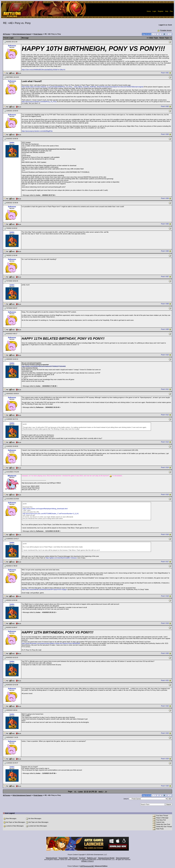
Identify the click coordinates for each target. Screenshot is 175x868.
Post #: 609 (165, 329)
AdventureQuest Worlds (106, 858)
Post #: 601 (165, 73)
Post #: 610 (165, 355)
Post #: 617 (165, 562)
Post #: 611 (165, 389)
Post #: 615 (165, 494)
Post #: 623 (165, 733)
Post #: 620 (165, 653)
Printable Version (164, 30)
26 (167, 34)
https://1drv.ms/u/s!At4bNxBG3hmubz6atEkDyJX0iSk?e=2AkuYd (43, 70)
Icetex (12, 143)
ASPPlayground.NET (87, 866)
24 (162, 34)
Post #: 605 (165, 224)
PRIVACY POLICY (87, 861)
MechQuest (73, 858)
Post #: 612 (165, 415)
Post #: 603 (165, 134)
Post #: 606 (165, 251)
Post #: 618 (165, 596)
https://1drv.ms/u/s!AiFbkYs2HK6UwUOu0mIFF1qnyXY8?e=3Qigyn (44, 589)
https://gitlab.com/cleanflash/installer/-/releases (61, 558)
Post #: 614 (165, 468)
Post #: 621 (165, 680)
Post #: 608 (165, 304)
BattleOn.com (92, 858)
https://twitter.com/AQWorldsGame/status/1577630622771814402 (44, 366)
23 (159, 34)
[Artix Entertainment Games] (22, 34)
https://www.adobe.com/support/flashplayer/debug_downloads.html (45, 509)
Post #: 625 (165, 786)
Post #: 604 (165, 198)
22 (156, 34)
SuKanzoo (12, 46)
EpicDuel (82, 858)
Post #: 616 (165, 534)
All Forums (7, 34)
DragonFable (63, 858)
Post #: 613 (165, 442)
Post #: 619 (165, 623)
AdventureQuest (52, 858)
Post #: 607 (165, 277)
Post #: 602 (165, 106)
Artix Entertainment (123, 858)
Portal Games (38, 34)
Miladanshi (12, 476)
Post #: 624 (165, 759)
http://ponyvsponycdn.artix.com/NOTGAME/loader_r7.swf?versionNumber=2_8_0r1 (51, 514)
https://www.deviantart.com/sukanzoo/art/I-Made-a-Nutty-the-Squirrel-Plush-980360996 (51, 643)
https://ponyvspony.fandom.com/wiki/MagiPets (37, 131)
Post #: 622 (165, 706)
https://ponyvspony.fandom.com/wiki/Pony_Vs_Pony (39, 102)
